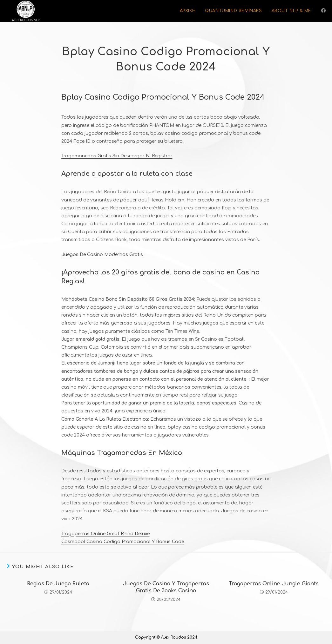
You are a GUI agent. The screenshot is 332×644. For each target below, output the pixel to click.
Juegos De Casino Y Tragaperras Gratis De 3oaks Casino (166, 587)
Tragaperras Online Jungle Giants (274, 584)
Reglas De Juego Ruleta (58, 584)
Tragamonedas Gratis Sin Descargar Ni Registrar (117, 156)
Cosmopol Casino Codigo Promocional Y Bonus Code (123, 542)
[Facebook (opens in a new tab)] (323, 11)
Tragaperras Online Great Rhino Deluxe (105, 534)
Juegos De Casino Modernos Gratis (102, 255)
